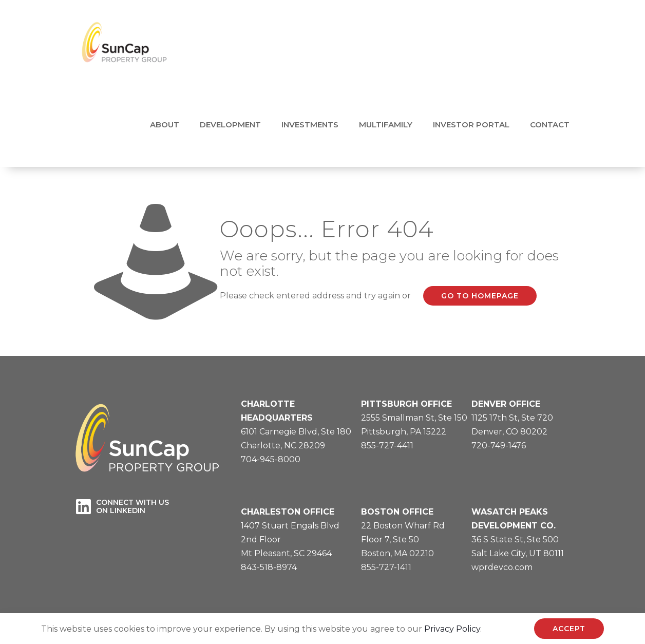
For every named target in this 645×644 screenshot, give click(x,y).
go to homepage (480, 296)
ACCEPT (569, 629)
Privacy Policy (452, 629)
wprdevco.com (502, 567)
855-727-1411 (386, 567)
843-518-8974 (269, 567)
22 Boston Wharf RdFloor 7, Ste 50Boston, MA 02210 (403, 539)
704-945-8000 (271, 459)
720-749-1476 (499, 446)
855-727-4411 (387, 446)
